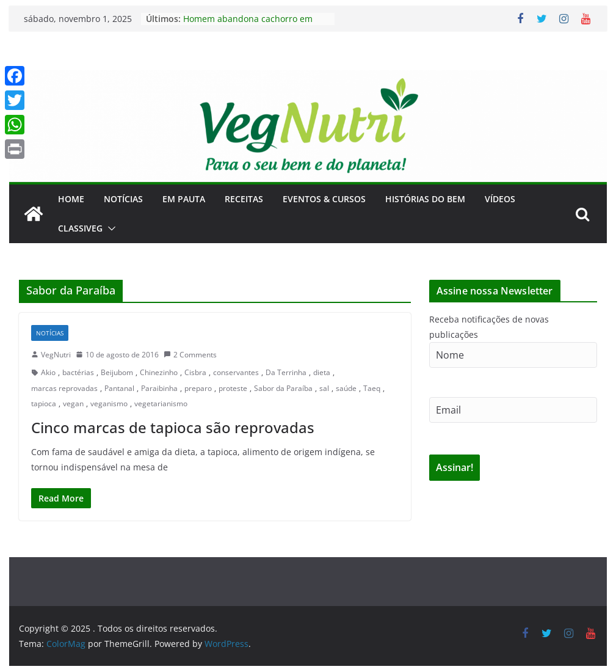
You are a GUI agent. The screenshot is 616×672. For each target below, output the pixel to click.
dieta (322, 372)
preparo (198, 388)
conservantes (236, 372)
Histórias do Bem (425, 199)
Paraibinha (159, 388)
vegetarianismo (161, 404)
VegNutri (56, 355)
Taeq (372, 388)
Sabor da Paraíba (283, 388)
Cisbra (195, 372)
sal (324, 388)
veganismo (109, 404)
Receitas (244, 199)
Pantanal (119, 388)
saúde (346, 388)
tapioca (44, 404)
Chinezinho (159, 372)
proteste (233, 388)
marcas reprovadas (64, 388)
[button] (109, 228)
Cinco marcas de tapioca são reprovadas (173, 427)
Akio (48, 372)
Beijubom (117, 372)
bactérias (78, 372)
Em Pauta (184, 199)
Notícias (123, 199)
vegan (73, 404)
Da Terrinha (286, 372)
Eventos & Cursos (324, 199)
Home (71, 199)
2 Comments (190, 355)
